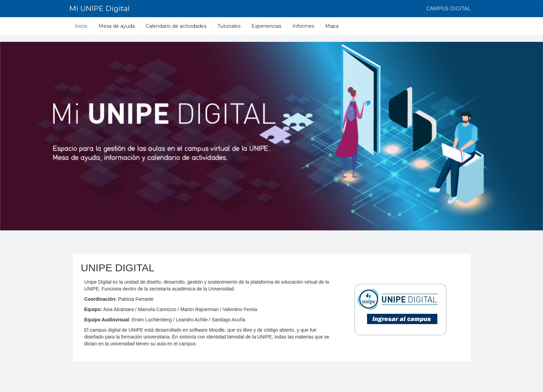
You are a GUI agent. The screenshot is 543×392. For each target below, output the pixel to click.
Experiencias (266, 26)
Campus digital (448, 9)
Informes (303, 26)
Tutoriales (229, 26)
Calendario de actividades (176, 26)
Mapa (332, 26)
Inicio (81, 26)
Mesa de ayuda (117, 26)
